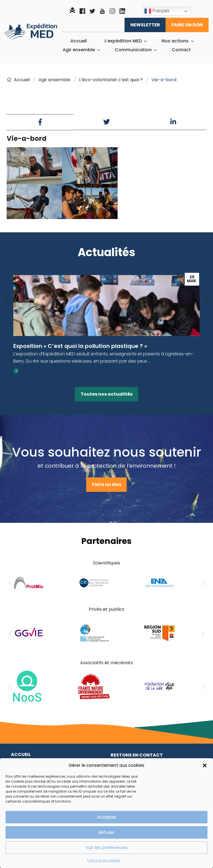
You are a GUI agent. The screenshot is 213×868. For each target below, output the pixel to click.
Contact (181, 50)
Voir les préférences (106, 848)
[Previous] (6, 300)
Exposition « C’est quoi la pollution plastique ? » (80, 346)
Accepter (107, 817)
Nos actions (175, 41)
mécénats (122, 663)
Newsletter (145, 25)
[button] (205, 765)
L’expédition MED (123, 41)
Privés (95, 609)
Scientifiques (106, 563)
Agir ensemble (79, 50)
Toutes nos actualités (107, 394)
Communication (133, 50)
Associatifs (92, 663)
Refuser (106, 832)
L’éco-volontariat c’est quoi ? (111, 80)
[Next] (207, 300)
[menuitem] (79, 41)
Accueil (79, 41)
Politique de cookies (104, 860)
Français (157, 11)
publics (116, 609)
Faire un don (187, 25)
